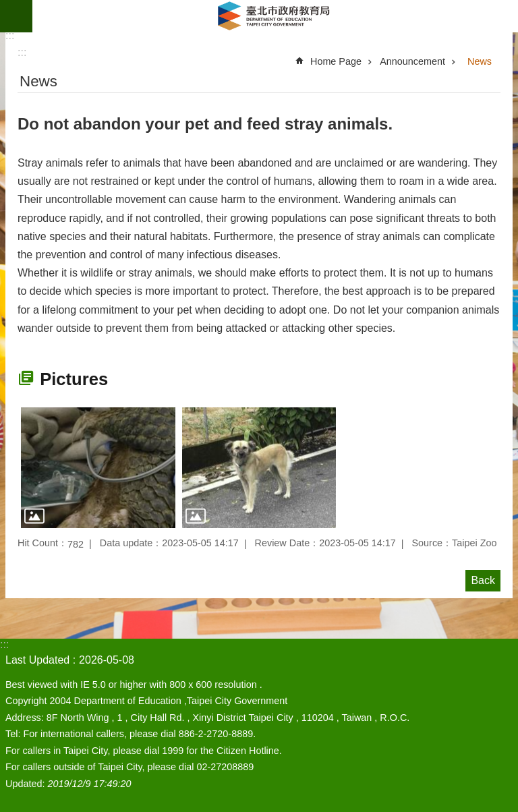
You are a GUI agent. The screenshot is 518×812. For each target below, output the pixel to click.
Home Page (336, 61)
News (480, 61)
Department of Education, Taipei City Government (275, 16)
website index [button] (16, 16)
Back (483, 580)
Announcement (412, 61)
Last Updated (37, 660)
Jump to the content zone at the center (7, 7)
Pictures (74, 379)
